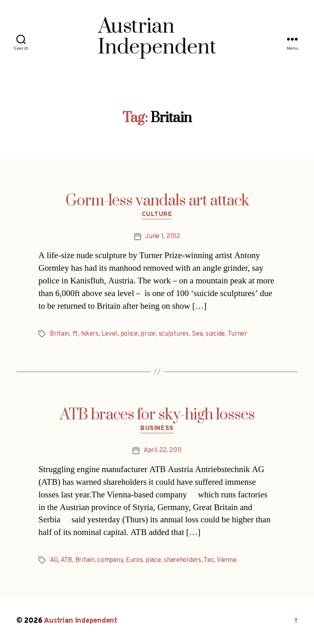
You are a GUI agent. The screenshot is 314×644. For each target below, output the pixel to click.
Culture (157, 215)
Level (109, 334)
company (110, 560)
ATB (66, 560)
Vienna (226, 560)
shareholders (183, 560)
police (129, 334)
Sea (197, 334)
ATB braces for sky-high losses (157, 415)
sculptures (174, 334)
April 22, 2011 (163, 450)
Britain (59, 334)
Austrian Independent (81, 621)
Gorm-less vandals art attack (157, 201)
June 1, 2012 (163, 236)
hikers (90, 334)
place (153, 560)
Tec (209, 560)
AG (54, 560)
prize (148, 334)
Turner (238, 334)
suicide (215, 334)
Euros (134, 560)
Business (157, 429)
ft (75, 334)
